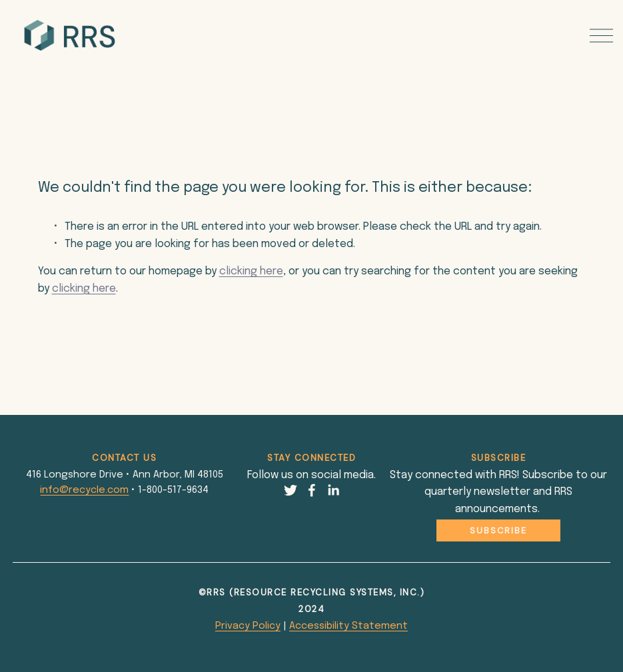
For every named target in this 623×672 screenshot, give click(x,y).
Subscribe (498, 530)
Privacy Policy (248, 626)
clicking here (251, 271)
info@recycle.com (84, 490)
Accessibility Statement (348, 626)
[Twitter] (291, 490)
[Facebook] (312, 490)
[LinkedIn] (333, 490)
